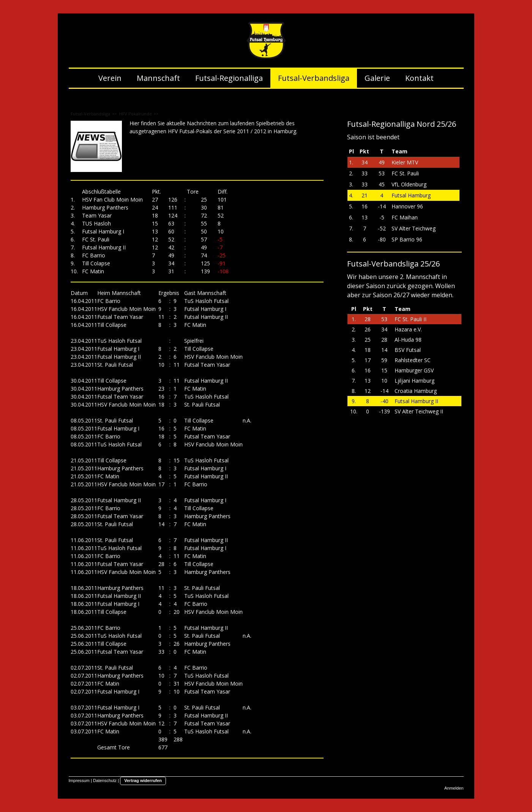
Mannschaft (158, 78)
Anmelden (454, 788)
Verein (110, 78)
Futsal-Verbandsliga (314, 78)
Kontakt (419, 78)
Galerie (377, 78)
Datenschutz (105, 780)
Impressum (79, 780)
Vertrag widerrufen (143, 780)
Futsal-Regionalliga (229, 78)
